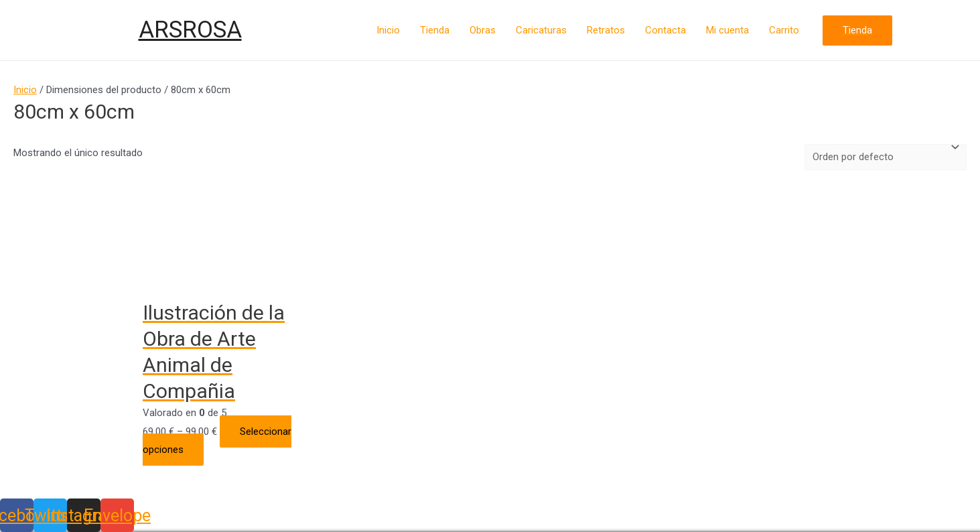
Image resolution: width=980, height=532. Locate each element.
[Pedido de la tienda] (886, 157)
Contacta (666, 30)
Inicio (388, 30)
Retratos (606, 30)
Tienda (435, 30)
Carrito (784, 30)
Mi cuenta (727, 30)
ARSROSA (190, 30)
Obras (483, 30)
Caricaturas (541, 30)
